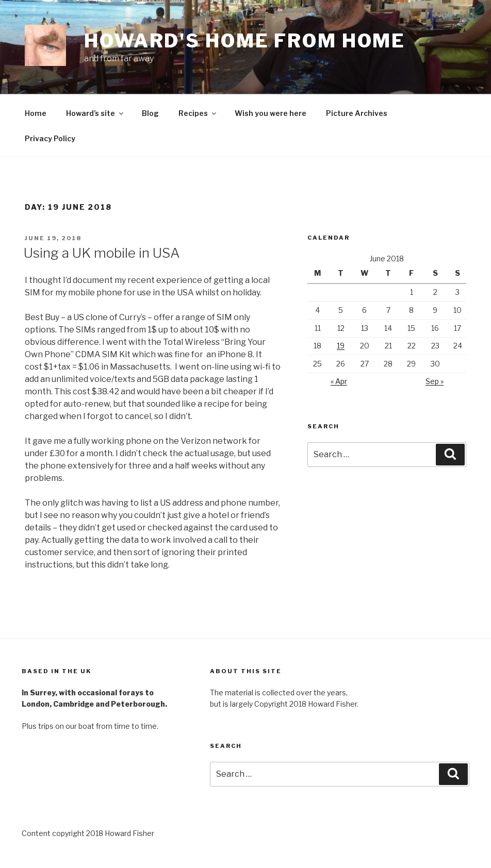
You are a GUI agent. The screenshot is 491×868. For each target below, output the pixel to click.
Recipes (198, 113)
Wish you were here (271, 113)
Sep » (435, 381)
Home (36, 113)
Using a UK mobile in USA (102, 253)
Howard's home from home (245, 41)
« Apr (339, 381)
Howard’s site (95, 113)
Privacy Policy (50, 138)
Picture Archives (357, 113)
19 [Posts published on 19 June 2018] (341, 346)
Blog (150, 113)
